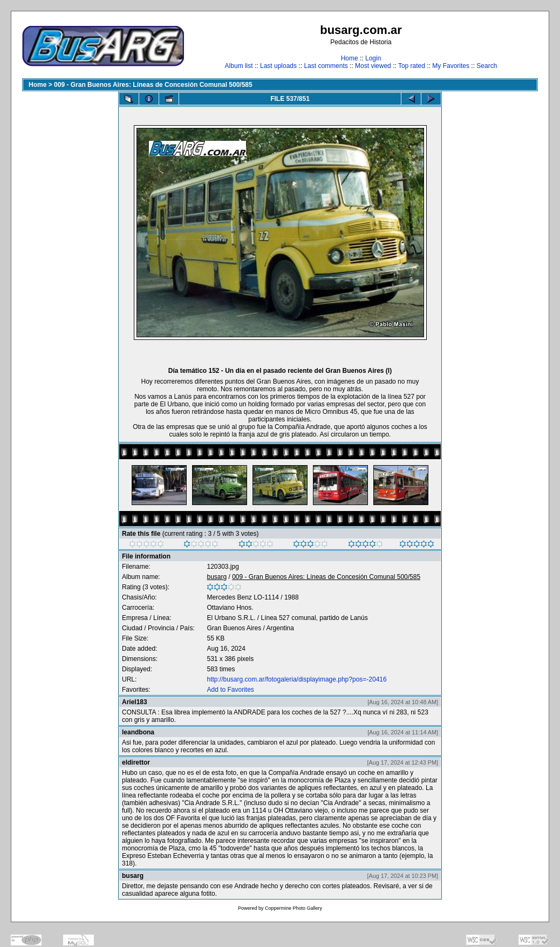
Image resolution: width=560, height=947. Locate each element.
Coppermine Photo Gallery (293, 908)
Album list (239, 66)
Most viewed (373, 66)
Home (350, 58)
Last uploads (278, 66)
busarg (217, 577)
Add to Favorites (230, 690)
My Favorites (451, 66)
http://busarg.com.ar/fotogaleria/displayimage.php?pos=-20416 (296, 679)
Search (487, 66)
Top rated (412, 66)
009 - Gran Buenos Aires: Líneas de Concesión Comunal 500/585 (153, 85)
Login (373, 58)
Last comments (326, 66)
